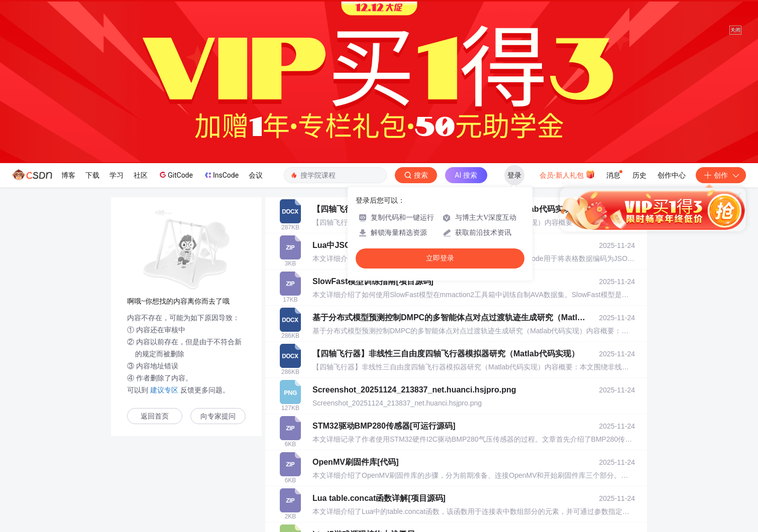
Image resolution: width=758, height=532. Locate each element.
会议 (256, 175)
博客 (68, 175)
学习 (117, 175)
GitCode (175, 175)
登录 (514, 175)
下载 (92, 175)
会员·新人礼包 (567, 174)
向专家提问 (218, 416)
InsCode (221, 175)
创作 (721, 175)
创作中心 (672, 175)
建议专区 (164, 390)
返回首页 (155, 416)
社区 (141, 175)
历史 (639, 175)
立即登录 (440, 258)
